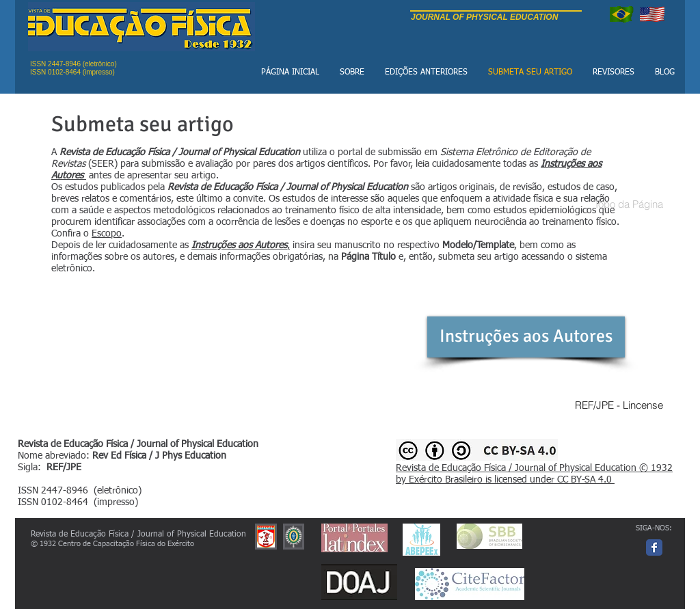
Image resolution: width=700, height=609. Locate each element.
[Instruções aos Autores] (526, 337)
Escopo (107, 234)
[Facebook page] (654, 547)
